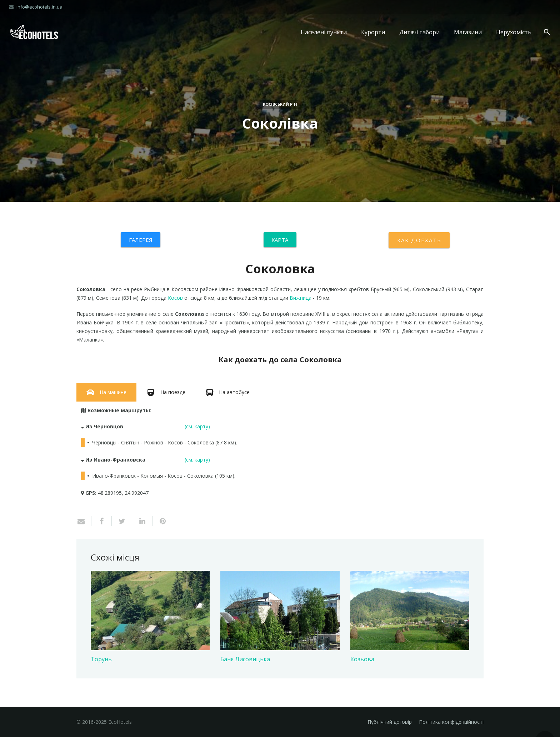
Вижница (301, 298)
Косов (175, 298)
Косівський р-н (280, 104)
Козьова (362, 659)
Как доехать (419, 240)
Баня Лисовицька (245, 659)
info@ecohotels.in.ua (39, 7)
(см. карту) (197, 426)
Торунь (101, 659)
